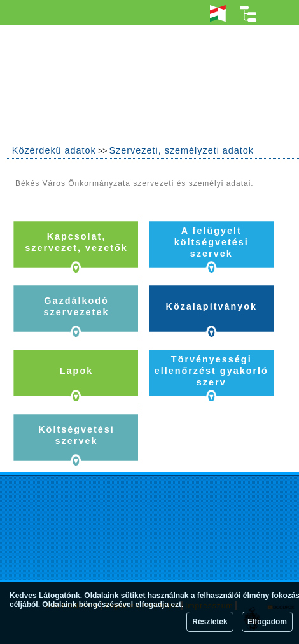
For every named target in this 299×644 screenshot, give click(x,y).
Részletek (210, 622)
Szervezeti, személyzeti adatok (181, 150)
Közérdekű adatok (54, 150)
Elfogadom (267, 622)
